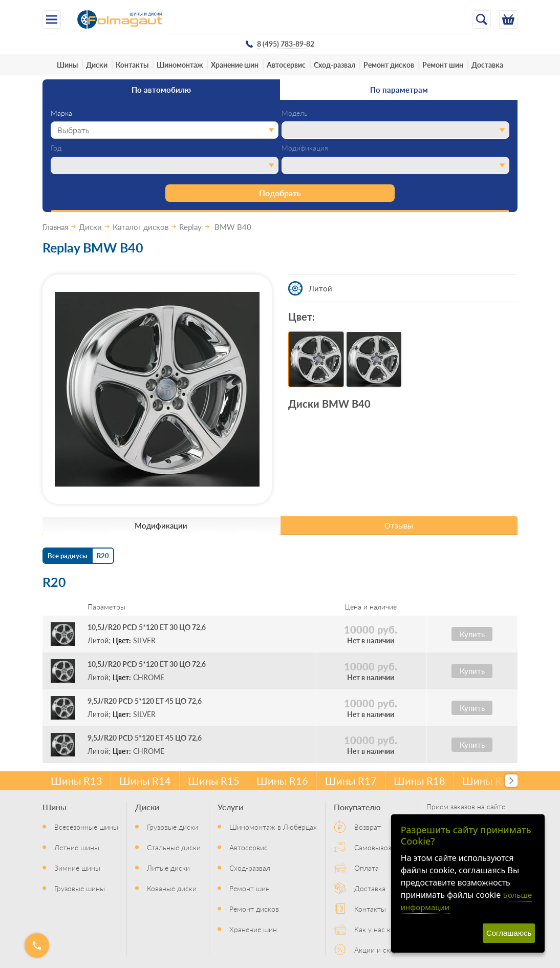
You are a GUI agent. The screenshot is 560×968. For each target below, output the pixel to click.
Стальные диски (174, 847)
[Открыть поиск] (482, 19)
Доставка (487, 65)
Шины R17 (351, 781)
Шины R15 (214, 781)
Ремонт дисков (389, 65)
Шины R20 (488, 781)
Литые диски (168, 868)
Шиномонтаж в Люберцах (273, 827)
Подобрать (280, 193)
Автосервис (286, 65)
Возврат (368, 827)
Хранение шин (235, 65)
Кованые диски (172, 888)
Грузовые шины (80, 888)
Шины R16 (282, 781)
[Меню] (52, 19)
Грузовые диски (173, 827)
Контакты (132, 65)
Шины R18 (419, 781)
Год (56, 148)
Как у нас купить (382, 929)
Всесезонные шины (86, 827)
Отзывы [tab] (399, 525)
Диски (97, 65)
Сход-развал (335, 65)
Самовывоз (373, 847)
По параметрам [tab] (399, 89)
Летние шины (77, 847)
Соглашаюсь (509, 933)
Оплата (367, 868)
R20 (103, 555)
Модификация (305, 148)
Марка (61, 113)
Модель (295, 113)
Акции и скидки (380, 950)
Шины (67, 65)
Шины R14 (145, 781)
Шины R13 (77, 781)
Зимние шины (77, 868)
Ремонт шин (443, 65)
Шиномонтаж (180, 65)
